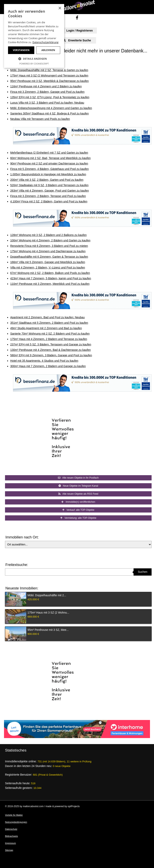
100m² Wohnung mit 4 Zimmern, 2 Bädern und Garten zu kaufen (50, 240)
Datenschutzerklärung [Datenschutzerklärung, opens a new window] (46, 42)
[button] (34, 59)
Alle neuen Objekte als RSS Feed (78, 494)
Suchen (142, 572)
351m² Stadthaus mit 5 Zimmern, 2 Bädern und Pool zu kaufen (49, 323)
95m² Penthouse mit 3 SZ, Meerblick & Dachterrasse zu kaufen (49, 81)
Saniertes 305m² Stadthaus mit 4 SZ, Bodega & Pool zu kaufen (49, 113)
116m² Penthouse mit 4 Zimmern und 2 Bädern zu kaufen (46, 86)
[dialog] (34, 36)
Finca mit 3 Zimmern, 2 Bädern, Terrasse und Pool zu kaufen (48, 196)
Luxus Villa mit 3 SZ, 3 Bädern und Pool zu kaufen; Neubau (47, 103)
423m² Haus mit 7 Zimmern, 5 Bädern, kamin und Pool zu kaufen (51, 278)
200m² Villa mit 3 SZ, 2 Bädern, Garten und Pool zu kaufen (47, 180)
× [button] (60, 8)
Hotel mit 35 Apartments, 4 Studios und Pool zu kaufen (44, 361)
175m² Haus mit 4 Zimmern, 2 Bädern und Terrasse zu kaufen (49, 339)
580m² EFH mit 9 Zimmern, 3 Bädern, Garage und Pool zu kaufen (51, 355)
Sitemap (9, 850)
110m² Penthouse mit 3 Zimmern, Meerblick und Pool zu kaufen (50, 284)
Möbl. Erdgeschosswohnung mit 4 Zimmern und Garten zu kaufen (51, 108)
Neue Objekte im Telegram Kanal (78, 486)
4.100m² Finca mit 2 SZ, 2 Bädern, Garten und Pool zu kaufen (49, 201)
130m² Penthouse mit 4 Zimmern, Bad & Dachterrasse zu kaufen (51, 350)
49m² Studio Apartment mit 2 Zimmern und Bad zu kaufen (46, 328)
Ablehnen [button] (48, 50)
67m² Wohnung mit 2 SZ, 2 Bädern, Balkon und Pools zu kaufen (50, 273)
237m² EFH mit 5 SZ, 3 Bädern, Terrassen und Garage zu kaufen (51, 344)
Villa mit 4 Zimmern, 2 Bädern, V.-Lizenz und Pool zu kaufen (48, 268)
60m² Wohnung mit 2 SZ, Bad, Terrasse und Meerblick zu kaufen (50, 158)
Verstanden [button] (21, 50)
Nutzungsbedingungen (16, 822)
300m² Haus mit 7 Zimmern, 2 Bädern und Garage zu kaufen (48, 366)
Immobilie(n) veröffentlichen (78, 502)
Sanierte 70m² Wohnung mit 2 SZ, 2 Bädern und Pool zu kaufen (50, 334)
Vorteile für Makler (14, 815)
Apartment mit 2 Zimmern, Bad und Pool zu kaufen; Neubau (47, 317)
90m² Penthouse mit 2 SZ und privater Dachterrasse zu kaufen (49, 163)
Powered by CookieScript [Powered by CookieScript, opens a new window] (34, 64)
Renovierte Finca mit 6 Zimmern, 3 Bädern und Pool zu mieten (49, 246)
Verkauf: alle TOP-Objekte (78, 510)
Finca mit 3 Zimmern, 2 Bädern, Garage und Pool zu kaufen (47, 92)
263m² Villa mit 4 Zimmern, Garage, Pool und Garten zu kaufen (50, 191)
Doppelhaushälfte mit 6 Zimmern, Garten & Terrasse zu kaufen (49, 257)
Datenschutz (11, 829)
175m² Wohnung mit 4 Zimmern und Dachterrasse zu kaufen (48, 251)
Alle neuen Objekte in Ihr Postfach (78, 478)
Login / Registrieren (77, 31)
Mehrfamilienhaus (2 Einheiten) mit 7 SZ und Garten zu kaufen (49, 153)
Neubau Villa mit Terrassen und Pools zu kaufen (40, 119)
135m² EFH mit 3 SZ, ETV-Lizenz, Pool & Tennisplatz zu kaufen (50, 97)
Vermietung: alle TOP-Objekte (78, 518)
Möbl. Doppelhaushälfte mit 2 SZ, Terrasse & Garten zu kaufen (49, 70)
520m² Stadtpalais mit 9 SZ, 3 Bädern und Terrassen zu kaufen (49, 185)
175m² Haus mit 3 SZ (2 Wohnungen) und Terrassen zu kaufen (49, 76)
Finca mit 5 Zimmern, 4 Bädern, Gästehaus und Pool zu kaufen (49, 169)
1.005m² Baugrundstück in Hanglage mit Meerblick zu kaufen (48, 174)
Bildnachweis (11, 836)
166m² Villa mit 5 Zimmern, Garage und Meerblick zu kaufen (48, 262)
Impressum (10, 843)
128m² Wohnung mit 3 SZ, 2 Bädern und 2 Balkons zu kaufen (48, 235)
